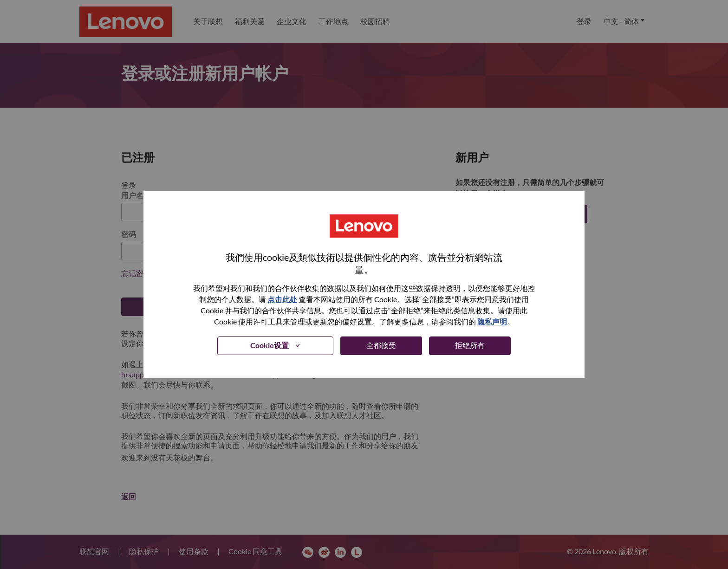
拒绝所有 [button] (470, 345)
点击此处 (282, 299)
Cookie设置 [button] (270, 345)
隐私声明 (492, 321)
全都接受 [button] (381, 345)
